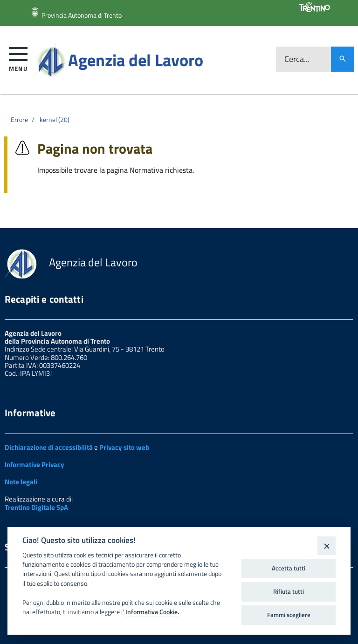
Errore (19, 119)
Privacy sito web (124, 447)
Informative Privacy (34, 464)
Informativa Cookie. (152, 612)
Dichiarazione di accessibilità (49, 447)
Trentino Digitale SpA (36, 507)
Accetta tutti (289, 568)
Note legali (21, 482)
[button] (18, 58)
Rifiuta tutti (289, 591)
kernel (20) (55, 119)
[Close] (327, 546)
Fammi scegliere (289, 615)
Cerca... (297, 59)
